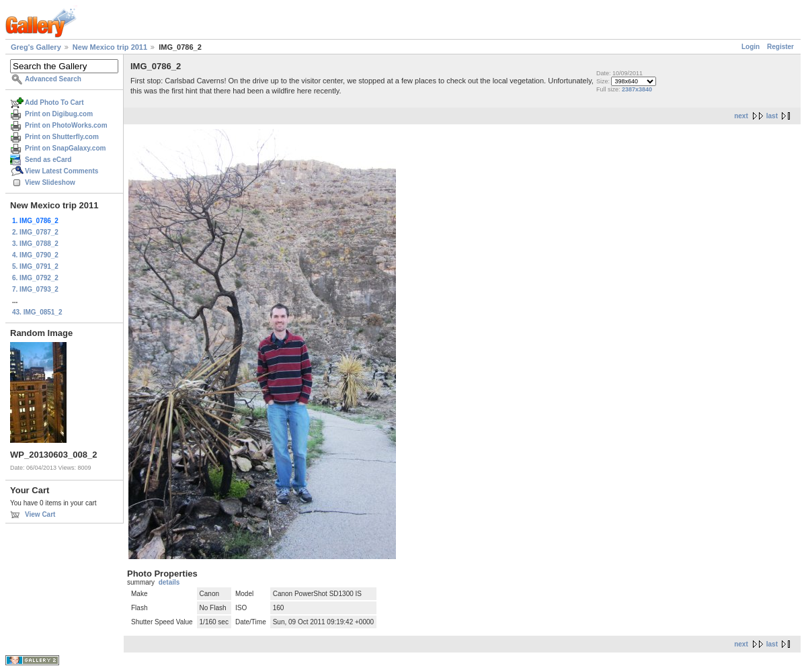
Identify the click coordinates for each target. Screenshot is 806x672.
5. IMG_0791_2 (35, 266)
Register (780, 47)
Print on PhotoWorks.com (66, 125)
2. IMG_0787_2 (35, 232)
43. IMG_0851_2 (37, 312)
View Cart (40, 514)
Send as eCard (48, 160)
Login (751, 47)
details (169, 582)
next (741, 116)
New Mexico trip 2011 (110, 47)
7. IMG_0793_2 (35, 289)
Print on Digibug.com (59, 114)
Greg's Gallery (36, 47)
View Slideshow (50, 182)
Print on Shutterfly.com (62, 137)
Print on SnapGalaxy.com (65, 148)
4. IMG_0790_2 (35, 255)
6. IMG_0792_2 (35, 278)
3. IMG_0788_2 (35, 244)
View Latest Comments (62, 171)
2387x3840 (637, 89)
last (772, 116)
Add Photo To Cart (54, 102)
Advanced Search (53, 79)
